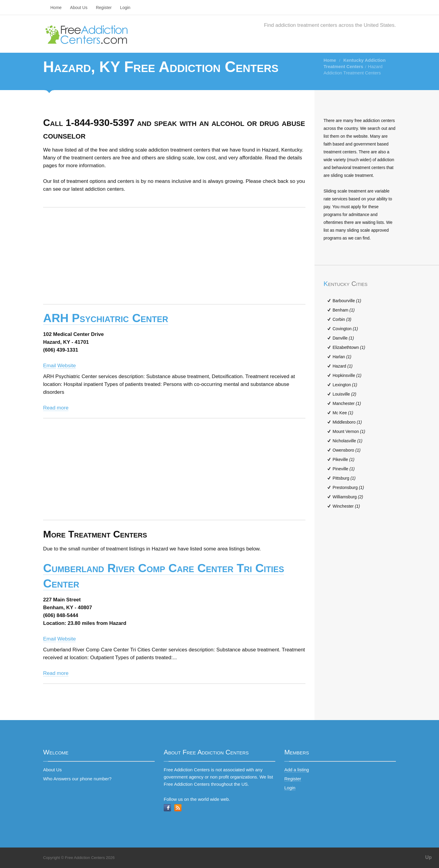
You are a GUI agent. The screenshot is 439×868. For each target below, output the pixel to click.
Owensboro (347, 450)
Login (125, 8)
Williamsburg (348, 497)
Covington (345, 329)
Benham (344, 310)
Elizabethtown (349, 347)
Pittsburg (344, 478)
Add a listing (297, 770)
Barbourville (347, 301)
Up (428, 857)
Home (56, 8)
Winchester (346, 506)
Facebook (167, 808)
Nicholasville (347, 441)
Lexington (345, 385)
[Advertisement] (174, 256)
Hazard (343, 366)
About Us (79, 8)
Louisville (344, 394)
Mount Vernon (349, 431)
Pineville (344, 469)
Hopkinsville (347, 375)
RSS (178, 808)
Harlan (342, 357)
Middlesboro (347, 422)
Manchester (347, 403)
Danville (343, 338)
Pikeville (343, 459)
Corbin (342, 319)
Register (104, 8)
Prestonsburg (348, 487)
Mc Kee (343, 413)
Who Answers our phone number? (77, 779)
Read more (56, 408)
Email (50, 366)
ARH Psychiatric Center (106, 318)
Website (66, 366)
